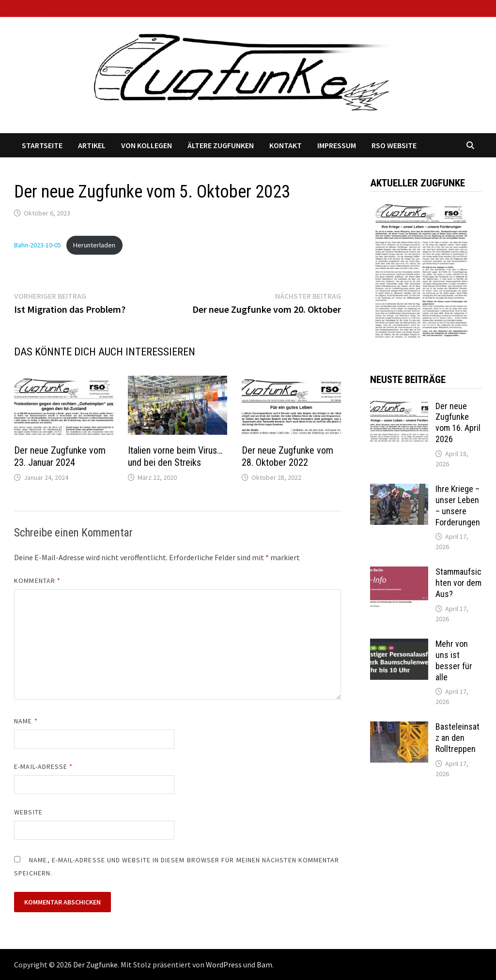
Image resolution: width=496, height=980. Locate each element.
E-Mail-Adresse (43, 766)
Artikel (92, 145)
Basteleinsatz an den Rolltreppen (457, 738)
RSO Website (394, 145)
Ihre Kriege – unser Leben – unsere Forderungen (458, 505)
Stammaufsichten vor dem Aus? (458, 583)
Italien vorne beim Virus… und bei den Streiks (175, 456)
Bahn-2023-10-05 (38, 245)
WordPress (224, 965)
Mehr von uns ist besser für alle (454, 660)
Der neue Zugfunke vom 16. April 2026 (458, 423)
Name (26, 721)
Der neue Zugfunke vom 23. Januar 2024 (60, 456)
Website (28, 812)
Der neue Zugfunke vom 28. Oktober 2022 (287, 456)
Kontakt (286, 145)
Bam (264, 965)
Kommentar (37, 581)
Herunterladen (94, 245)
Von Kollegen (147, 145)
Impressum (337, 145)
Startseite (42, 145)
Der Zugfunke (95, 965)
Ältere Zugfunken (221, 145)
